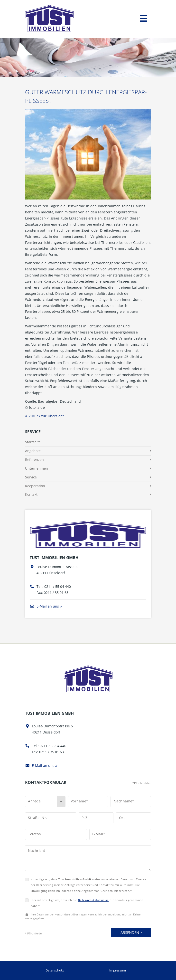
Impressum (118, 970)
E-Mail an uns (44, 606)
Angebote (33, 451)
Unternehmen (37, 468)
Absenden (130, 932)
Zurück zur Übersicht (46, 416)
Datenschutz (55, 970)
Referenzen (34, 460)
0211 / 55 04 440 (58, 586)
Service (31, 477)
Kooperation (35, 486)
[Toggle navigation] (144, 17)
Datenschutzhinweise (93, 900)
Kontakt (31, 494)
